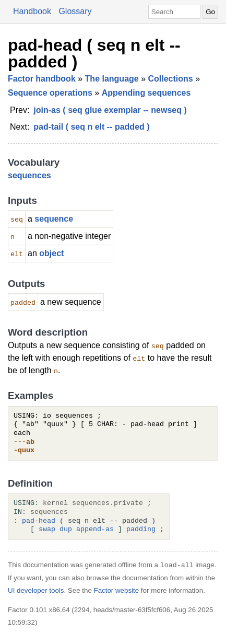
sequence (54, 219)
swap (47, 530)
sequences (29, 175)
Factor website (117, 590)
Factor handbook (42, 79)
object (51, 253)
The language (112, 79)
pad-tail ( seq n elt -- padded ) (91, 127)
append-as (95, 530)
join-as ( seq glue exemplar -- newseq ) (110, 110)
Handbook (32, 11)
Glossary (75, 11)
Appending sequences (146, 93)
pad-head (39, 521)
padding (141, 530)
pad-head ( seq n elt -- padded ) (94, 53)
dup (66, 530)
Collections (171, 79)
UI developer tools (36, 590)
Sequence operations (50, 93)
